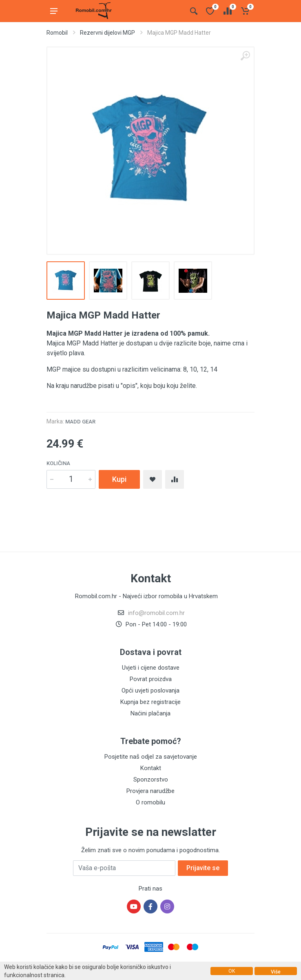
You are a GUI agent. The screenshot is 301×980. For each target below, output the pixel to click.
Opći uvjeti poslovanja (150, 690)
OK (232, 971)
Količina (58, 463)
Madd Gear (80, 422)
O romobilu (150, 802)
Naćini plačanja (150, 713)
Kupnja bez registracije (150, 702)
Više (276, 972)
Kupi (119, 479)
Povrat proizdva (151, 679)
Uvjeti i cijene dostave (151, 668)
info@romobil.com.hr (156, 613)
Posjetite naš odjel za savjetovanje (151, 757)
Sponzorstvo (151, 780)
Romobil (57, 33)
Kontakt (151, 768)
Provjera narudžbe (150, 791)
